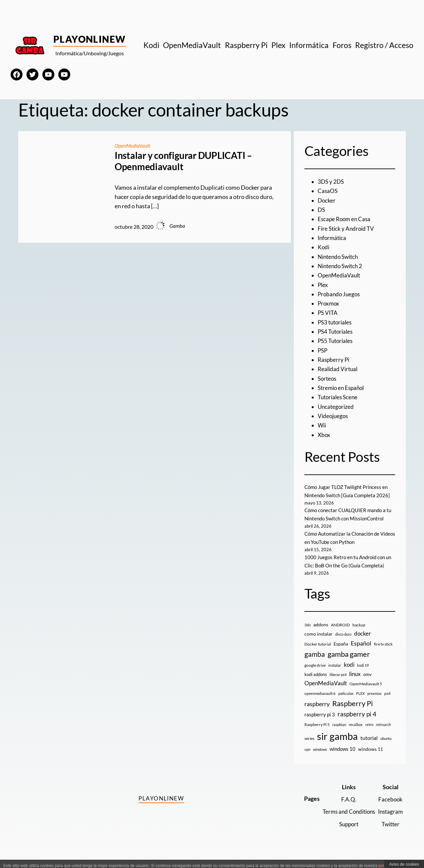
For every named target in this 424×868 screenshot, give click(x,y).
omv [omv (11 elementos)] (368, 683)
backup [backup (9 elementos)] (359, 633)
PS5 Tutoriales (337, 341)
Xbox (324, 435)
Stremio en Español (343, 388)
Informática (333, 238)
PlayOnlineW (90, 39)
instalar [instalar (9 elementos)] (335, 674)
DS (322, 210)
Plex (323, 285)
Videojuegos (334, 416)
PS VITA (328, 313)
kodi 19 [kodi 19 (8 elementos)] (363, 674)
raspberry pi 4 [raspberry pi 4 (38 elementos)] (357, 722)
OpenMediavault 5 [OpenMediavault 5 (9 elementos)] (366, 692)
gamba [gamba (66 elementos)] (315, 662)
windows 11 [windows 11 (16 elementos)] (371, 757)
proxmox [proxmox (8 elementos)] (374, 702)
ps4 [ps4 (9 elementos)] (387, 702)
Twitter (390, 832)
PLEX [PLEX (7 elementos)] (360, 702)
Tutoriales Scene (339, 397)
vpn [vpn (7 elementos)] (307, 758)
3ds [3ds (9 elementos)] (308, 633)
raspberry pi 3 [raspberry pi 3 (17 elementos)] (320, 723)
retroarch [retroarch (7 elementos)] (383, 733)
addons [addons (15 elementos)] (321, 633)
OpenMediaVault (133, 146)
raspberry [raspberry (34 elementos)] (317, 712)
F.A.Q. (345, 808)
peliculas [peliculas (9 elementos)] (346, 702)
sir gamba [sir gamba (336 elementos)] (337, 744)
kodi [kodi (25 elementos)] (349, 673)
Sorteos (328, 379)
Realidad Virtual (339, 369)
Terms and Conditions (345, 820)
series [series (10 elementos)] (309, 747)
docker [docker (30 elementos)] (363, 642)
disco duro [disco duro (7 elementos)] (343, 642)
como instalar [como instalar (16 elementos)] (318, 642)
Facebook (390, 808)
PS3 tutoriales (336, 322)
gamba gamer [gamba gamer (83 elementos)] (349, 662)
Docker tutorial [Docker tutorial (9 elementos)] (318, 652)
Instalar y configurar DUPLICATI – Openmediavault (183, 161)
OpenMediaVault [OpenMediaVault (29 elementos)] (326, 691)
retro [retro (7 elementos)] (369, 733)
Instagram (390, 820)
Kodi (324, 247)
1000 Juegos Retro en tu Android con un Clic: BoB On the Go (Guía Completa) (347, 565)
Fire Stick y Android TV (347, 229)
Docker (327, 200)
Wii (322, 425)
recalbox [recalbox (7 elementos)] (356, 733)
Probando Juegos (340, 294)
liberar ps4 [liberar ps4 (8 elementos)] (338, 683)
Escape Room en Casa (345, 219)
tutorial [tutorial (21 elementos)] (369, 746)
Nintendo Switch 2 (342, 266)
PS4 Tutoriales (337, 332)
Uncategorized (337, 407)
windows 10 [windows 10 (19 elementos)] (343, 757)
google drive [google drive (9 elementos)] (315, 674)
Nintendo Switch (340, 257)
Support (345, 832)
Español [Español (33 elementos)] (361, 651)
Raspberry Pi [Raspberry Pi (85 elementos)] (353, 712)
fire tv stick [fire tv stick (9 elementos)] (383, 652)
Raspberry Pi (334, 360)
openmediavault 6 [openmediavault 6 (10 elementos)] (320, 702)
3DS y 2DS (331, 182)
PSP (323, 350)
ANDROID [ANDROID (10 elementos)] (340, 633)
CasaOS (328, 191)
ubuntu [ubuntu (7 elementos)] (386, 747)
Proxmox (329, 303)
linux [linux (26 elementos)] (355, 682)
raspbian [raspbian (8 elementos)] (339, 733)
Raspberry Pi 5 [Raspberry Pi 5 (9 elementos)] (317, 733)
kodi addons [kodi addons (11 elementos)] (316, 683)
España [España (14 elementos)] (341, 652)
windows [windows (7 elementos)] (320, 758)
